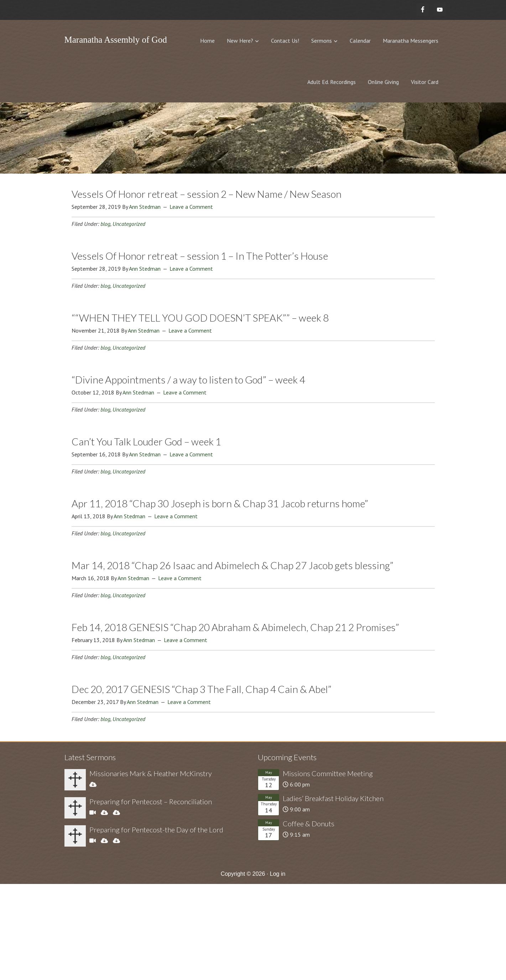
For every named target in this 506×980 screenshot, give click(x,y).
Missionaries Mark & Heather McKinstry (151, 773)
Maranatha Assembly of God (116, 40)
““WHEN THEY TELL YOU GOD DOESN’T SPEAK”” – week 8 (200, 318)
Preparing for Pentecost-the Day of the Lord (156, 830)
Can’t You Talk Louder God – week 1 (146, 441)
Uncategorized (129, 224)
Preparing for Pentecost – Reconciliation (151, 801)
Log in (278, 874)
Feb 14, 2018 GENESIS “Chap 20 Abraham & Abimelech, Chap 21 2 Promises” (235, 627)
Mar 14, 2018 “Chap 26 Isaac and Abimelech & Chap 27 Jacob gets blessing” (233, 565)
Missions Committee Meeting (328, 773)
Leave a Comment (191, 207)
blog (105, 224)
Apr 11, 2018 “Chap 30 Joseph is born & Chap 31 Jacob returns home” (220, 503)
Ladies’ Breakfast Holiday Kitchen (333, 798)
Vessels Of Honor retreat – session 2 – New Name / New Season (207, 194)
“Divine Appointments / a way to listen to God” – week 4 (188, 380)
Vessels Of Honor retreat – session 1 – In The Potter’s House (200, 256)
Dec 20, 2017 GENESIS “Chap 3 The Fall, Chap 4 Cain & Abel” (202, 689)
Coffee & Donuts (309, 823)
